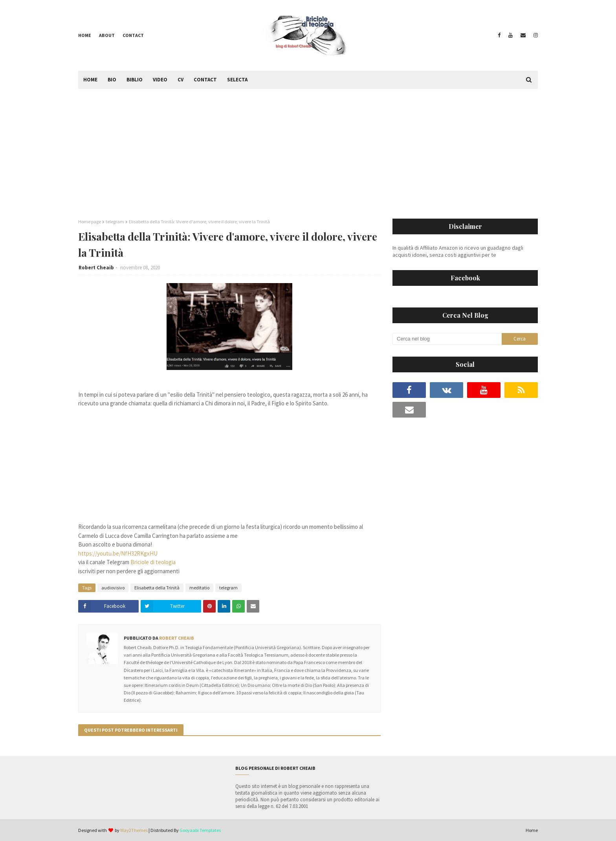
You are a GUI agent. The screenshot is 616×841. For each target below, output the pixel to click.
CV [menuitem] (181, 80)
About (107, 35)
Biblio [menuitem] (135, 80)
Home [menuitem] (90, 80)
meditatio (199, 588)
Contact (133, 35)
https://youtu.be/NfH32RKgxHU (118, 553)
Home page (90, 222)
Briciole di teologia (153, 562)
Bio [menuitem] (112, 80)
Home (85, 35)
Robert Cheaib (96, 268)
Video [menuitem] (160, 80)
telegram (115, 222)
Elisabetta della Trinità (157, 588)
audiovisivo (113, 588)
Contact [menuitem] (205, 80)
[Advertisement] (308, 148)
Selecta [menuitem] (237, 80)
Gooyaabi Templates (200, 830)
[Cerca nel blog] (447, 339)
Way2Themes (134, 830)
